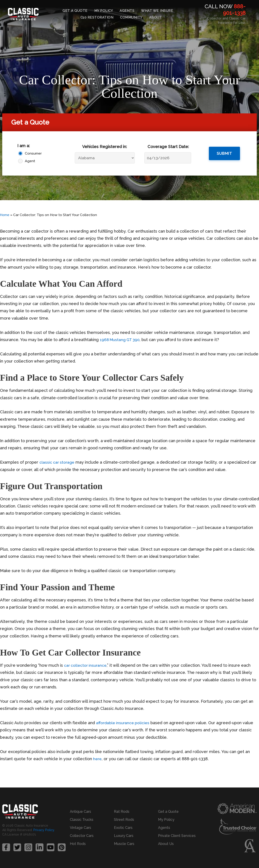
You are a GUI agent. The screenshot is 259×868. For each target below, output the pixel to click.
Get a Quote (75, 11)
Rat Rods (122, 812)
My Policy (104, 11)
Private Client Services (177, 836)
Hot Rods (78, 844)
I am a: (24, 146)
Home (5, 215)
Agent (30, 161)
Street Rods (124, 820)
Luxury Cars (124, 836)
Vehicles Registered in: (105, 147)
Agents (127, 11)
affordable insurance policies (124, 723)
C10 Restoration (97, 17)
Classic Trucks (82, 820)
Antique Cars (80, 812)
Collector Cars (82, 836)
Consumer (33, 153)
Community (131, 17)
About (156, 17)
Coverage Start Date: (168, 147)
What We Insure (157, 11)
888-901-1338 (234, 10)
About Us (166, 844)
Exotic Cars (123, 828)
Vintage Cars (80, 828)
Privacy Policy (44, 830)
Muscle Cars (124, 844)
